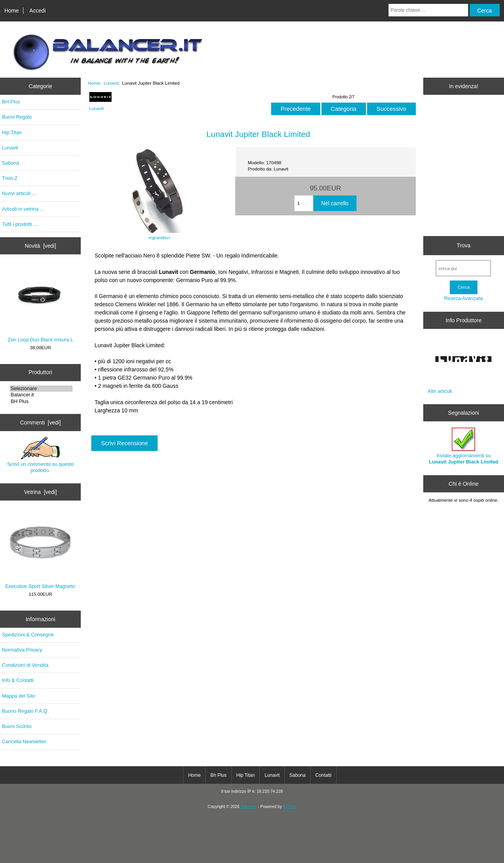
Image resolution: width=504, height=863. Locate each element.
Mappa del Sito (19, 696)
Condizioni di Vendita (25, 665)
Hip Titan (12, 132)
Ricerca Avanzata (463, 298)
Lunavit (111, 83)
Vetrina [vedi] (40, 492)
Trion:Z (10, 178)
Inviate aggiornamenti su (463, 446)
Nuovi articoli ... (19, 193)
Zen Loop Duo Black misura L (41, 304)
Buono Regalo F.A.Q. (25, 711)
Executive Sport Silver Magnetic (41, 550)
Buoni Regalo (17, 117)
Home (12, 11)
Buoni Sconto (17, 726)
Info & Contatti (18, 680)
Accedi (37, 11)
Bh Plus (218, 775)
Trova (464, 245)
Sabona (11, 163)
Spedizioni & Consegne (28, 635)
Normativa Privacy (22, 650)
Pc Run (289, 807)
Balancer (249, 807)
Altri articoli (440, 391)
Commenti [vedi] (40, 423)
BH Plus (11, 102)
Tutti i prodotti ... (20, 224)
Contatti (323, 775)
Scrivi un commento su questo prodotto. (40, 455)
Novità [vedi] (40, 246)
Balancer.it (41, 395)
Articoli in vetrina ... (23, 209)
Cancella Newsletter (24, 741)
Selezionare (41, 389)
